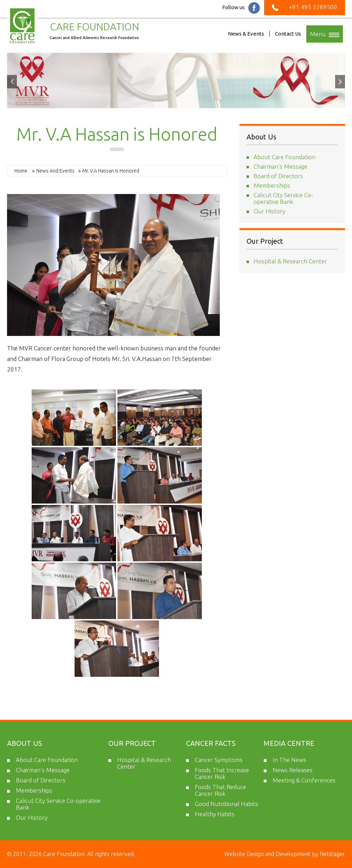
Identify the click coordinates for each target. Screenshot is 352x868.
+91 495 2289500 (305, 7)
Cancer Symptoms (219, 760)
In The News (289, 760)
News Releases (293, 770)
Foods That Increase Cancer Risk (222, 773)
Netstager (332, 854)
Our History (269, 211)
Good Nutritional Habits (226, 804)
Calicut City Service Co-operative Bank (283, 198)
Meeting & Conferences (304, 780)
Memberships (272, 185)
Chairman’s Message (280, 166)
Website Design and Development (268, 854)
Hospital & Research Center (290, 261)
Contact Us (288, 34)
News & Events (246, 34)
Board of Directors (278, 176)
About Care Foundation (284, 157)
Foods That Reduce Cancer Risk (220, 790)
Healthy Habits (215, 814)
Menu (325, 34)
